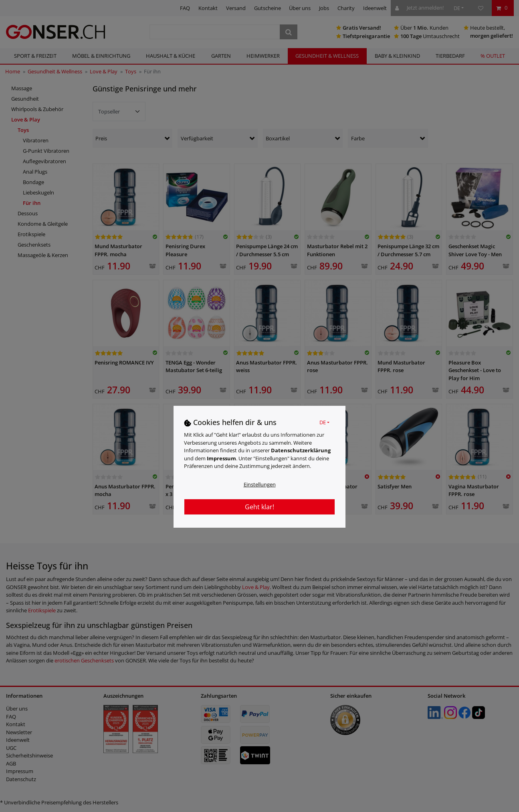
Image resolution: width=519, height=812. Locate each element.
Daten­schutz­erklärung (301, 450)
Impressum (221, 458)
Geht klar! (259, 507)
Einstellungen (260, 484)
